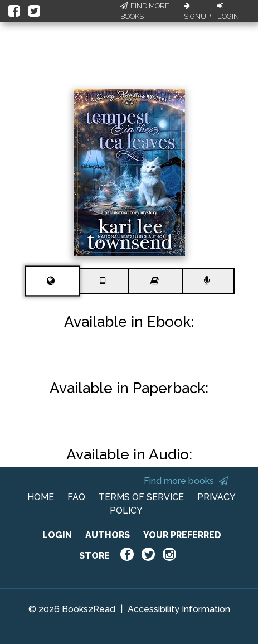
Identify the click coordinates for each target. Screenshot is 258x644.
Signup (197, 12)
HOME (41, 497)
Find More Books (145, 11)
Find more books (186, 481)
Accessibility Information (179, 609)
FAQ (76, 497)
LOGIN (57, 535)
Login (228, 12)
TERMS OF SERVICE (141, 497)
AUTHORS (108, 535)
